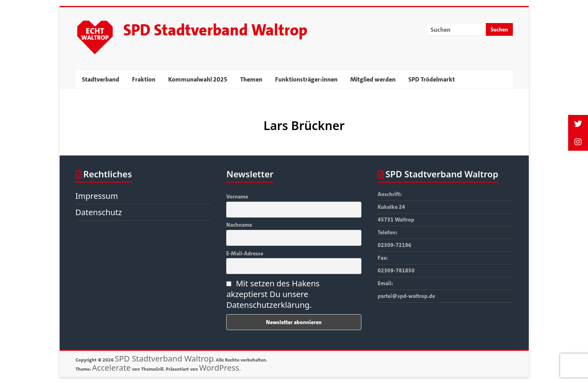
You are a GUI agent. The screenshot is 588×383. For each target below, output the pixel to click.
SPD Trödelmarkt (432, 79)
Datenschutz (99, 212)
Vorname (237, 196)
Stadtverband (101, 79)
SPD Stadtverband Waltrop (215, 30)
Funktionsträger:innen (306, 79)
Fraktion (144, 79)
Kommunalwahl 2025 (198, 79)
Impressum (97, 196)
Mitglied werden (373, 79)
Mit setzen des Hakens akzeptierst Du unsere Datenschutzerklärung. (273, 294)
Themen (251, 79)
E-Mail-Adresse (245, 253)
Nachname (239, 225)
